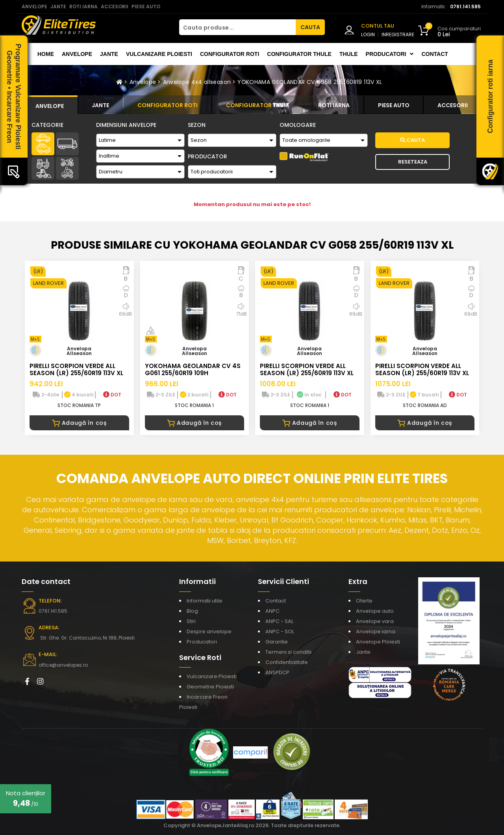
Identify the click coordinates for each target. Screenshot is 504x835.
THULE (349, 54)
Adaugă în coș (79, 423)
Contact (435, 54)
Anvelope (77, 54)
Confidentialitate (287, 662)
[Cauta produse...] (237, 27)
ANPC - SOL (280, 631)
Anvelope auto (375, 611)
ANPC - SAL (279, 621)
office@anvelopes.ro (63, 665)
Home (46, 54)
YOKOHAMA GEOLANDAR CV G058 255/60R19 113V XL (310, 82)
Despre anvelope (209, 631)
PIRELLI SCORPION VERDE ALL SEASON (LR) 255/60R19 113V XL (76, 369)
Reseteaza (413, 162)
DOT (112, 395)
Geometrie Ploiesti (210, 687)
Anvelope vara (375, 621)
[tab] (50, 105)
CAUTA (310, 27)
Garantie (277, 642)
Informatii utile (205, 601)
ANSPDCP (277, 672)
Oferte (364, 601)
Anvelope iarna (376, 631)
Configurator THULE (299, 54)
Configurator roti (230, 54)
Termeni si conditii (288, 652)
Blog (192, 611)
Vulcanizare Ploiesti (159, 54)
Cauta (412, 140)
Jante (109, 54)
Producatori (202, 642)
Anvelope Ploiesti (378, 642)
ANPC (272, 611)
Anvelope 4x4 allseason (197, 82)
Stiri (191, 621)
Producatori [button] (390, 54)
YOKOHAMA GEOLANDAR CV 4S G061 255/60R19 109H (193, 369)
